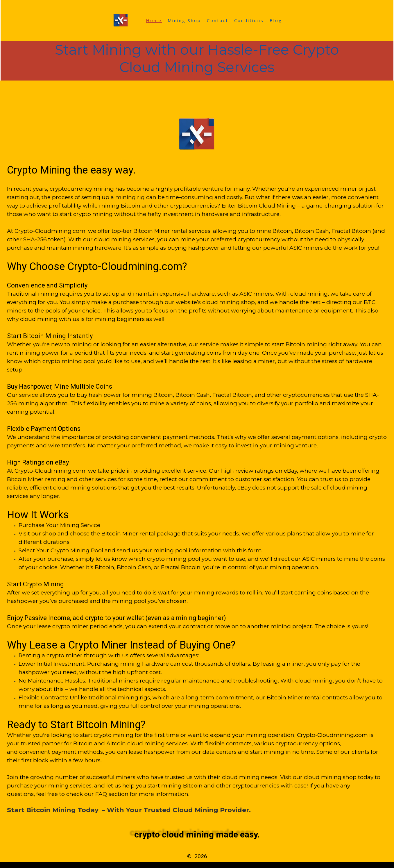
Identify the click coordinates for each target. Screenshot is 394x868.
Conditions (249, 20)
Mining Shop (184, 20)
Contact (218, 20)
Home (154, 20)
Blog (276, 20)
